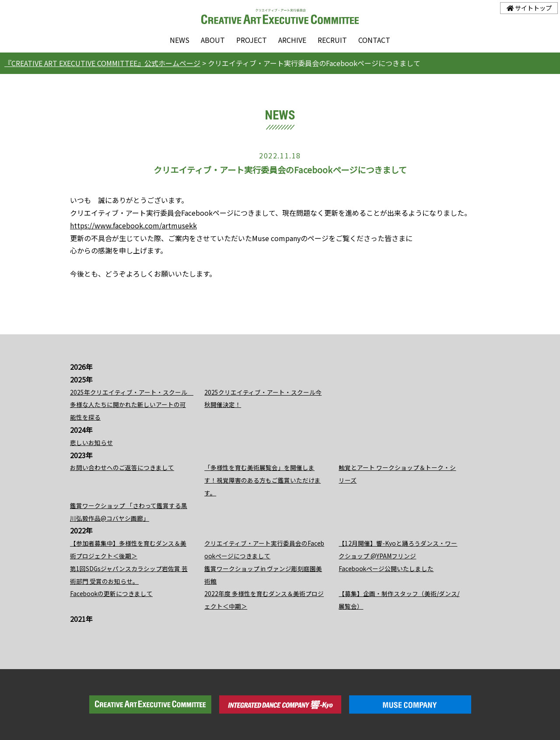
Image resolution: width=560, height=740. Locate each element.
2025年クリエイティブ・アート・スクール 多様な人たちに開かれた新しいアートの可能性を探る (132, 405)
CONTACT (374, 40)
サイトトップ (529, 8)
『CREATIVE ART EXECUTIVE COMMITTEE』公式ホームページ (102, 63)
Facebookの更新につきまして (111, 593)
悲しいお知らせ (91, 442)
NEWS (180, 40)
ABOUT (213, 40)
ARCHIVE (292, 40)
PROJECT (252, 40)
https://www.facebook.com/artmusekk (133, 225)
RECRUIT (332, 40)
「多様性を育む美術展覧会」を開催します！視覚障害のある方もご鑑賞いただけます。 (262, 480)
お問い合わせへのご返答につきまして (122, 467)
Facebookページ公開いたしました (386, 568)
